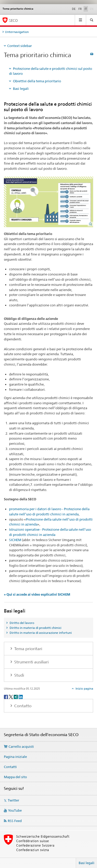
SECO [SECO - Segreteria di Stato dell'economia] (13, 20)
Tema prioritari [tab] (28, 649)
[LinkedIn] (21, 697)
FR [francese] (80, 9)
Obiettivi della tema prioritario (37, 81)
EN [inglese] (92, 9)
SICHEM (15, 540)
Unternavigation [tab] (17, 32)
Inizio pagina (84, 689)
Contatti (10, 767)
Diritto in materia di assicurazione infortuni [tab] (40, 633)
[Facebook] (6, 697)
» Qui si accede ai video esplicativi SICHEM (37, 594)
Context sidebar (20, 46)
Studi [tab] (19, 675)
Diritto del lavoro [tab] (21, 623)
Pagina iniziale (15, 757)
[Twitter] (11, 697)
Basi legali (21, 89)
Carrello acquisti (21, 746)
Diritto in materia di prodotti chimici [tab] (35, 628)
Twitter (13, 800)
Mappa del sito (15, 777)
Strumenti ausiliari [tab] (31, 662)
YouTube (15, 810)
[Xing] (16, 697)
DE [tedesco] (74, 9)
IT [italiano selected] (86, 9)
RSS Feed (15, 821)
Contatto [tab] (22, 706)
